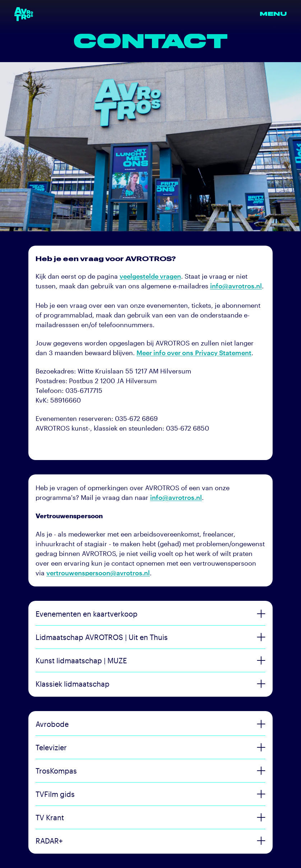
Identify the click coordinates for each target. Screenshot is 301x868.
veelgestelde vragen (150, 276)
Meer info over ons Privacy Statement (194, 353)
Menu (273, 14)
